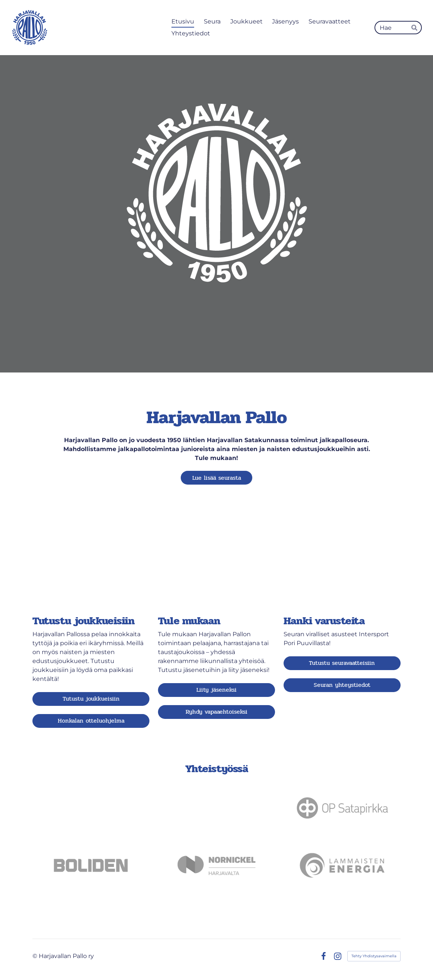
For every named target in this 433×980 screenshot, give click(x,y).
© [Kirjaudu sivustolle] (36, 956)
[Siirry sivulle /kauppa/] (342, 563)
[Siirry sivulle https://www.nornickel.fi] (216, 865)
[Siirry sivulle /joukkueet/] (91, 563)
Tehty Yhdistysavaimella (374, 956)
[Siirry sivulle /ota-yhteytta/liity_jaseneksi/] (216, 563)
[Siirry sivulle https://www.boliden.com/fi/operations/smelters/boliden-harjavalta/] (91, 865)
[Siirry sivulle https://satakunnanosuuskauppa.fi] (91, 808)
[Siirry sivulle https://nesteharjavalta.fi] (216, 808)
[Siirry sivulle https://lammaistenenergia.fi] (342, 865)
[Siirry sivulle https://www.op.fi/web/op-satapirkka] (342, 808)
